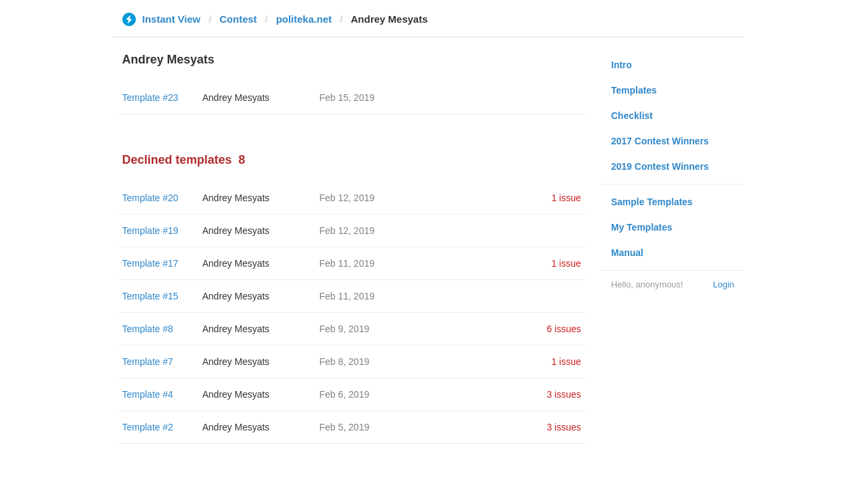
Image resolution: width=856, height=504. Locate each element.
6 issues (563, 329)
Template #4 (148, 394)
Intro (622, 65)
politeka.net (304, 19)
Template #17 (150, 263)
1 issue (566, 198)
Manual (627, 253)
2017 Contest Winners (660, 141)
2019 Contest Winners (660, 166)
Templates (634, 90)
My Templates (642, 227)
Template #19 (150, 231)
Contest (238, 19)
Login (724, 284)
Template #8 (148, 329)
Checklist (632, 116)
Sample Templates (652, 202)
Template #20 (150, 198)
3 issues (563, 394)
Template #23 (150, 98)
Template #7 (148, 362)
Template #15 (150, 296)
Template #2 (148, 427)
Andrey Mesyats (236, 98)
